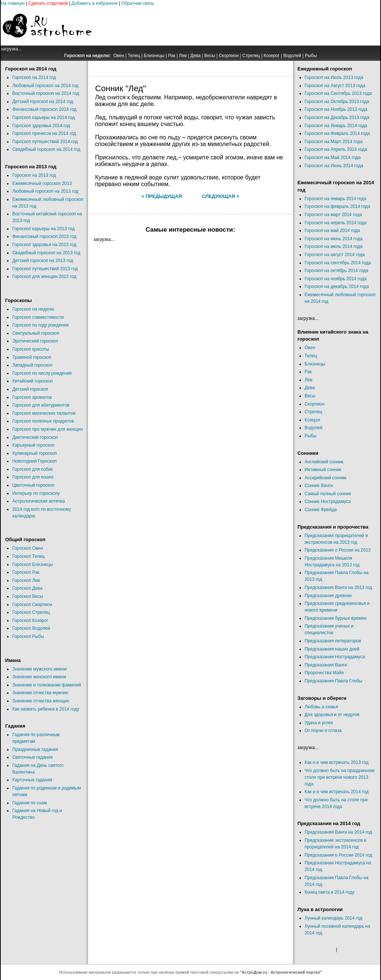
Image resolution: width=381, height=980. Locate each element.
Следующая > (221, 196)
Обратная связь (138, 3)
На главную (13, 3)
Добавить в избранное (95, 3)
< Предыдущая (162, 196)
